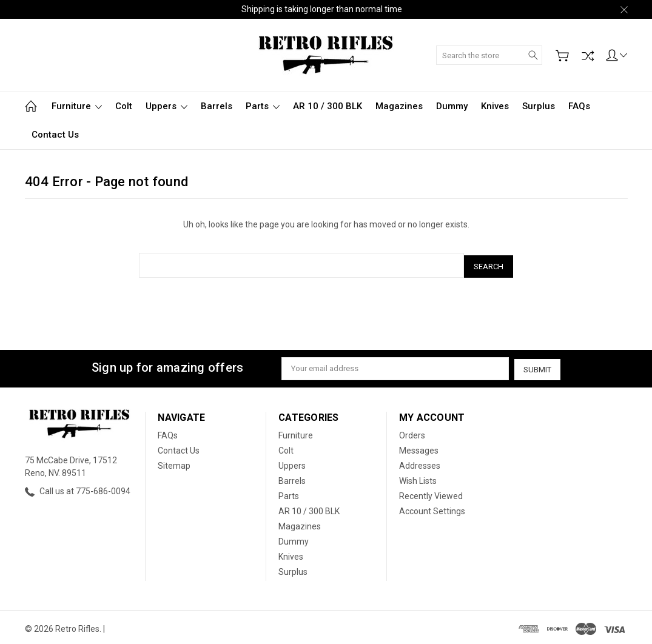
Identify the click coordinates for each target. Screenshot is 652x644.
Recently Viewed (431, 493)
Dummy (452, 106)
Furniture (77, 106)
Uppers (166, 106)
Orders (412, 432)
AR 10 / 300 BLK (328, 106)
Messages (419, 448)
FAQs (579, 106)
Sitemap (174, 463)
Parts (263, 106)
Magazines (399, 106)
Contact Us (55, 135)
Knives (495, 106)
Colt (124, 106)
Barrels (217, 106)
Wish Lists (418, 478)
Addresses (420, 463)
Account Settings (432, 508)
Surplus (539, 106)
